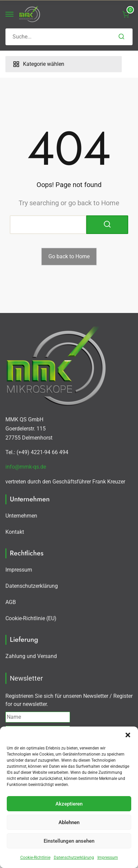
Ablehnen (69, 822)
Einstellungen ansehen (69, 841)
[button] (128, 735)
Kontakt (15, 532)
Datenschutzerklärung (74, 858)
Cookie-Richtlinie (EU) (31, 618)
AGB (11, 602)
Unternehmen (21, 516)
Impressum (108, 858)
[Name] (38, 717)
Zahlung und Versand (31, 656)
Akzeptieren (69, 804)
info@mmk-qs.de (26, 467)
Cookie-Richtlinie (35, 858)
